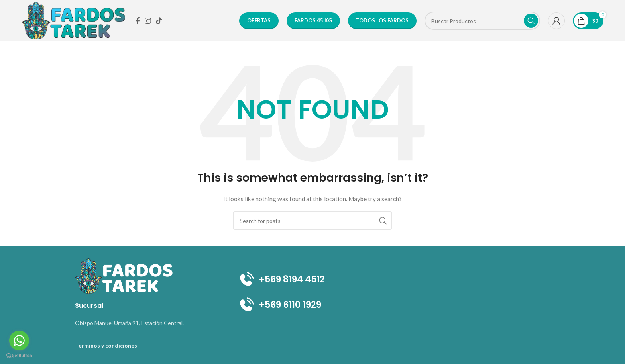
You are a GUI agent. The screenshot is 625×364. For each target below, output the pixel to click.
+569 (260, 305)
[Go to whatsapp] (19, 341)
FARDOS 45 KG (313, 20)
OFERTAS (259, 20)
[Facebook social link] (138, 21)
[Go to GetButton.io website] (19, 356)
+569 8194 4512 (281, 279)
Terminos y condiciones (106, 345)
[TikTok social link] (159, 21)
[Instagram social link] (148, 21)
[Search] (482, 21)
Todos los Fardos (382, 20)
